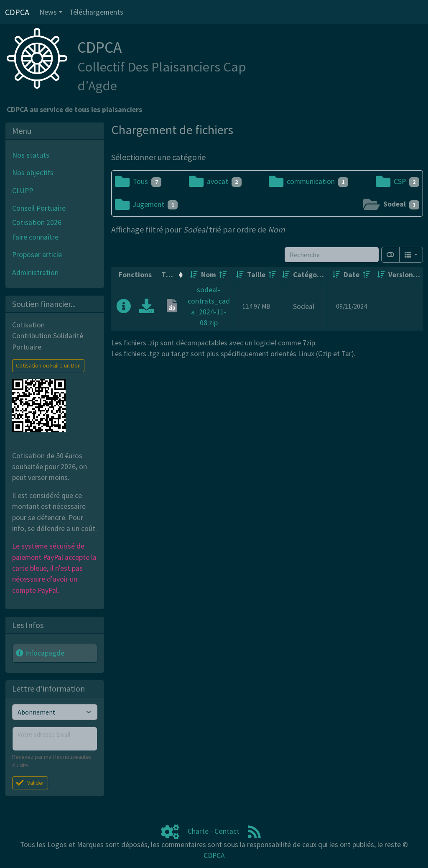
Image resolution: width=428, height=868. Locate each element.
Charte (198, 831)
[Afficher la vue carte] (390, 255)
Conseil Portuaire (39, 208)
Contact (227, 831)
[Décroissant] (223, 275)
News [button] (48, 12)
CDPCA (214, 855)
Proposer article (37, 255)
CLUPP (23, 191)
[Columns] (411, 255)
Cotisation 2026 (37, 222)
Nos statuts (31, 155)
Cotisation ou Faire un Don (48, 365)
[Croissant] (194, 275)
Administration (35, 273)
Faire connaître (35, 237)
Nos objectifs (33, 173)
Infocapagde (40, 653)
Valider (30, 783)
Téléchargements (96, 12)
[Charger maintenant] (146, 309)
